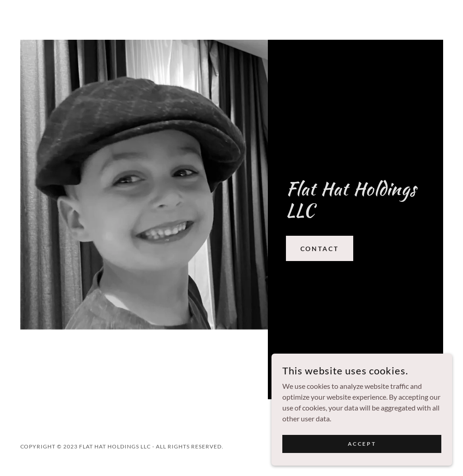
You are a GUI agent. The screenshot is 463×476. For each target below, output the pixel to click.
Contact (320, 249)
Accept (362, 462)
